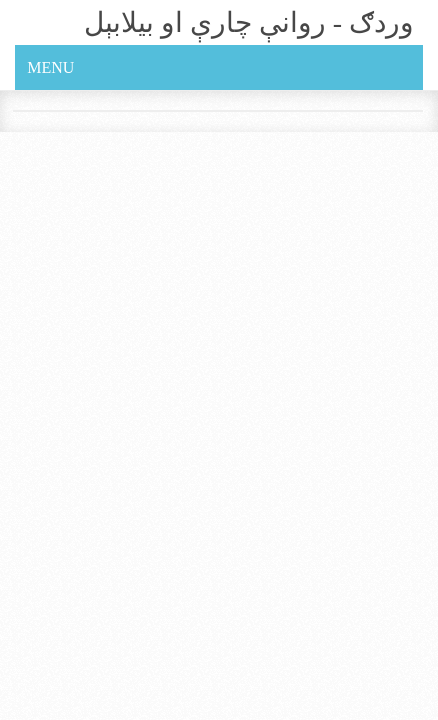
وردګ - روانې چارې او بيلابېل (249, 22)
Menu (50, 67)
